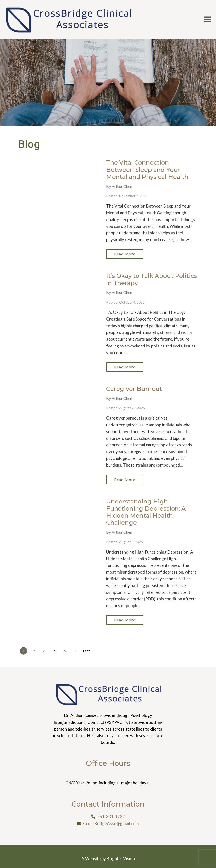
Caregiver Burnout (134, 389)
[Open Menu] (208, 20)
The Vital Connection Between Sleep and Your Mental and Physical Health (147, 170)
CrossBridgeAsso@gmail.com (111, 823)
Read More (125, 254)
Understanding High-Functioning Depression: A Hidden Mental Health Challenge (146, 512)
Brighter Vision (121, 858)
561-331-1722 (111, 817)
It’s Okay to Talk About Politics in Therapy (152, 279)
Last (87, 651)
